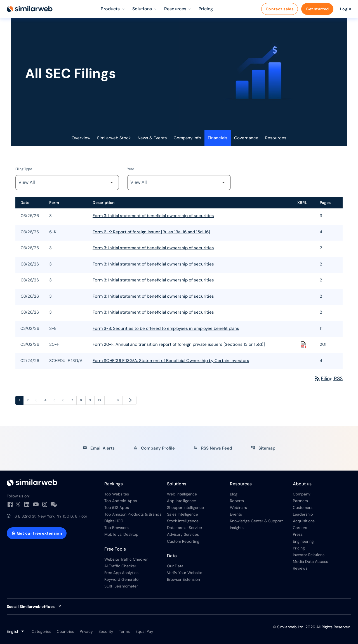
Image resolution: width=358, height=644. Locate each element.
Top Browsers (116, 528)
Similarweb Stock (114, 138)
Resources (276, 138)
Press (298, 535)
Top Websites (117, 494)
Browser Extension (183, 580)
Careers (300, 528)
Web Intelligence (182, 494)
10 (101, 400)
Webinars (238, 508)
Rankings (114, 484)
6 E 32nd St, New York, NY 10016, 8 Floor (51, 516)
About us (302, 484)
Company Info (187, 138)
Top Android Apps (121, 501)
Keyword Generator (122, 580)
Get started (317, 9)
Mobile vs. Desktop (121, 535)
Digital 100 (114, 521)
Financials (218, 138)
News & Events (152, 138)
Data (172, 556)
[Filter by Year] (179, 183)
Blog (234, 494)
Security (106, 632)
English (13, 632)
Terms (124, 632)
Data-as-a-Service (184, 528)
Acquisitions (304, 521)
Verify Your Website (185, 573)
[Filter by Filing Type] (67, 183)
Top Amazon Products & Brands (133, 514)
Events (236, 514)
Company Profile (154, 448)
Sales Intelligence (182, 514)
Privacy (86, 632)
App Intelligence (182, 501)
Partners (300, 501)
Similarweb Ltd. (291, 627)
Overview (81, 138)
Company (302, 494)
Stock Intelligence (183, 521)
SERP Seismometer (121, 586)
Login (346, 9)
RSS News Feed (213, 448)
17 (120, 400)
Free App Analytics (121, 573)
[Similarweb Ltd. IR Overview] (30, 9)
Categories (41, 632)
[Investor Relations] (51, 483)
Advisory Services (183, 535)
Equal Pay (144, 632)
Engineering (303, 542)
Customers (303, 508)
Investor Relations (309, 555)
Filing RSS (328, 379)
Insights (237, 528)
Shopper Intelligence (185, 508)
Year (131, 169)
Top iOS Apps (117, 508)
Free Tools (115, 549)
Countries (65, 632)
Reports (237, 501)
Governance (246, 138)
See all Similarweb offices (31, 607)
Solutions (177, 484)
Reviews (300, 568)
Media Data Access (310, 562)
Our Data (175, 566)
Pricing (299, 548)
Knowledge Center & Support (256, 521)
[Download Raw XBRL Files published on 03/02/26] (303, 345)
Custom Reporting (183, 542)
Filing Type (24, 169)
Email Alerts (99, 448)
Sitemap (263, 448)
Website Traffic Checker (126, 560)
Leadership (303, 514)
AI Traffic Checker (120, 566)
